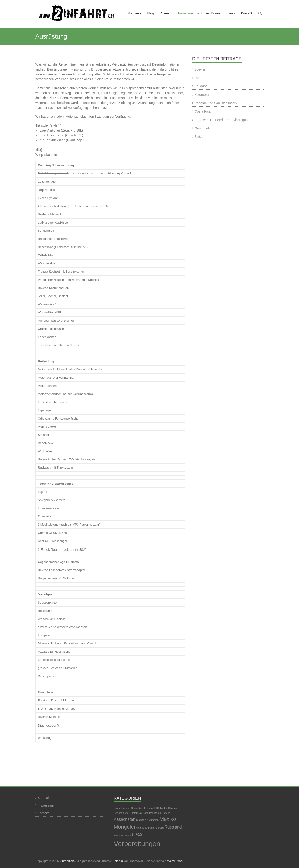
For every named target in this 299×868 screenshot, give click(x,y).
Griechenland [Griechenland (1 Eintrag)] (121, 813)
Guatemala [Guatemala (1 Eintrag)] (135, 813)
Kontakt (247, 13)
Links (231, 13)
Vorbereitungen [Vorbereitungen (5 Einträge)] (137, 844)
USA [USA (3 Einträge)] (137, 835)
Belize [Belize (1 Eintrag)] (117, 808)
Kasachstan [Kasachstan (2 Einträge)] (125, 819)
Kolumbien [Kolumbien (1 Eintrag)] (153, 820)
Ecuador (201, 86)
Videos (165, 13)
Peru (198, 78)
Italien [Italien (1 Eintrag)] (157, 813)
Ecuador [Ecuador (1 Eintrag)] (149, 808)
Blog (150, 13)
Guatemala (203, 128)
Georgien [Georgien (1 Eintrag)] (173, 808)
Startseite (134, 13)
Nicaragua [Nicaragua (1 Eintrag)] (142, 828)
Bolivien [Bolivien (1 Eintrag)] (126, 808)
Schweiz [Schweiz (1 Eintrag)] (118, 836)
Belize (199, 137)
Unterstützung (212, 13)
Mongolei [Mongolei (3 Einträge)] (124, 827)
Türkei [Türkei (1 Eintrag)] (128, 836)
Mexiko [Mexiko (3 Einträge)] (168, 819)
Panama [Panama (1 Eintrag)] (153, 828)
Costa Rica (203, 111)
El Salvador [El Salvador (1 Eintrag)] (161, 808)
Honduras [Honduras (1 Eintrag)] (148, 813)
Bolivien (200, 69)
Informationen (185, 13)
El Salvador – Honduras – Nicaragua (221, 120)
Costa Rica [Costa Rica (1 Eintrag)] (137, 808)
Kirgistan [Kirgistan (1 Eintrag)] (141, 820)
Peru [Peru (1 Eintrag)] (161, 828)
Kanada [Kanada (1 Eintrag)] (166, 813)
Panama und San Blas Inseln (216, 103)
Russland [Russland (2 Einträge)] (173, 827)
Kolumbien (202, 95)
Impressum (46, 805)
